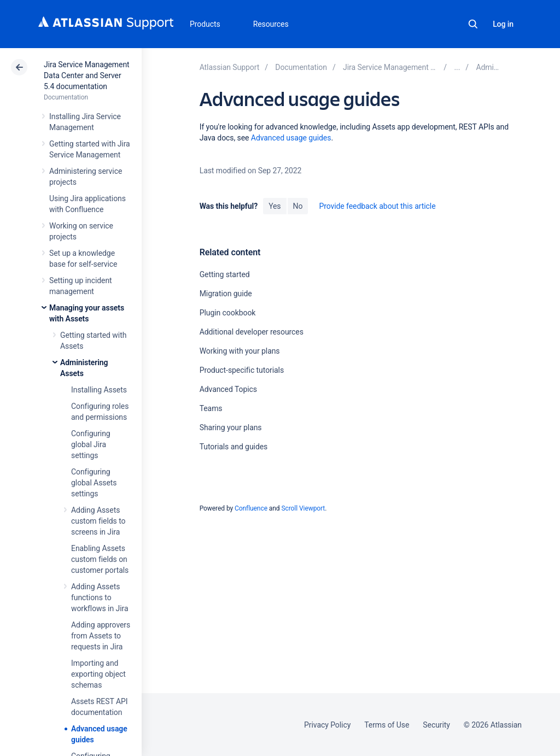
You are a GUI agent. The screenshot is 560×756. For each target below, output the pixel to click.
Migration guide (226, 294)
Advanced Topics (228, 389)
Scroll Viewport (303, 508)
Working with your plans (240, 351)
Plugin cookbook (228, 313)
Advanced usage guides (291, 138)
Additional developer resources (252, 332)
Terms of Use (387, 725)
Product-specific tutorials (242, 370)
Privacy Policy (327, 725)
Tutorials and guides (234, 447)
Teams (211, 408)
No (298, 206)
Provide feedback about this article (377, 206)
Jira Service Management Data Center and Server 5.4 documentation (87, 75)
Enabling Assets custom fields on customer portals (100, 559)
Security (436, 725)
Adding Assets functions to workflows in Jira (100, 597)
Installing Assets (99, 390)
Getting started (225, 274)
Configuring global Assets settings (94, 483)
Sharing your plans (231, 427)
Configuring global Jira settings (91, 444)
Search (473, 24)
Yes (275, 206)
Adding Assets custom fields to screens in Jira (98, 521)
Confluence (251, 508)
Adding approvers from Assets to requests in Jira (101, 636)
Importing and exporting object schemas (98, 674)
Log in (503, 24)
